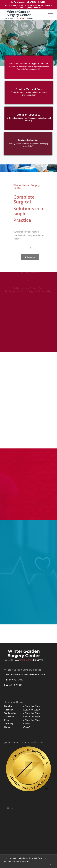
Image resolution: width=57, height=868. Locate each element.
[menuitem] (28, 2)
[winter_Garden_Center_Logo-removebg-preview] (24, 15)
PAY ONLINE (11, 5)
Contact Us (25, 862)
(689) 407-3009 (34, 7)
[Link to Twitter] (51, 865)
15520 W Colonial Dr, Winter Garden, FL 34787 (25, 675)
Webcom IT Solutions (12, 862)
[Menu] (49, 15)
